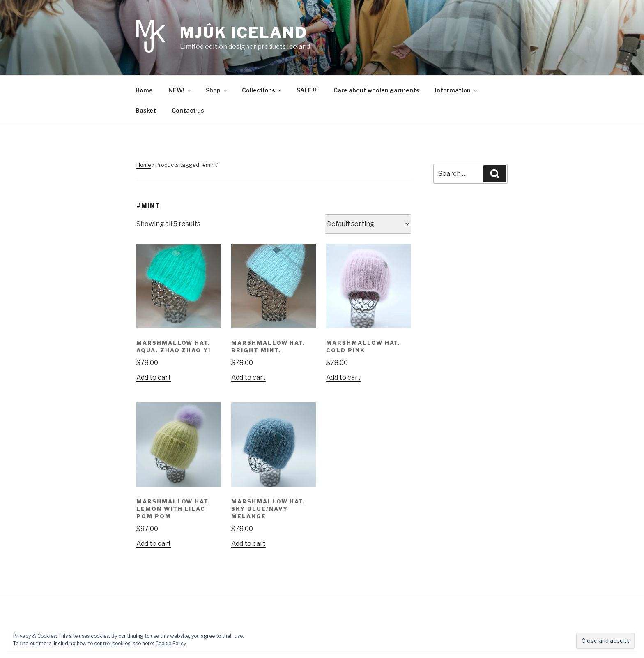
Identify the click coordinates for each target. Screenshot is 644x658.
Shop (217, 90)
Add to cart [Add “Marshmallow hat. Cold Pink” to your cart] (343, 377)
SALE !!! (307, 90)
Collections (262, 90)
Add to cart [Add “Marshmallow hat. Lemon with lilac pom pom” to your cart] (154, 544)
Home (144, 90)
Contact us (188, 110)
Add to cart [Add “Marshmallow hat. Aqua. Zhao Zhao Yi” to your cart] (154, 377)
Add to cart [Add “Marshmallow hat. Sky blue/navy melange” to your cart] (248, 544)
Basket (146, 110)
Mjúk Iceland (244, 32)
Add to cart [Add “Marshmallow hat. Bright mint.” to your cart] (248, 377)
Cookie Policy (171, 643)
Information (457, 90)
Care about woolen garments (376, 90)
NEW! (180, 90)
